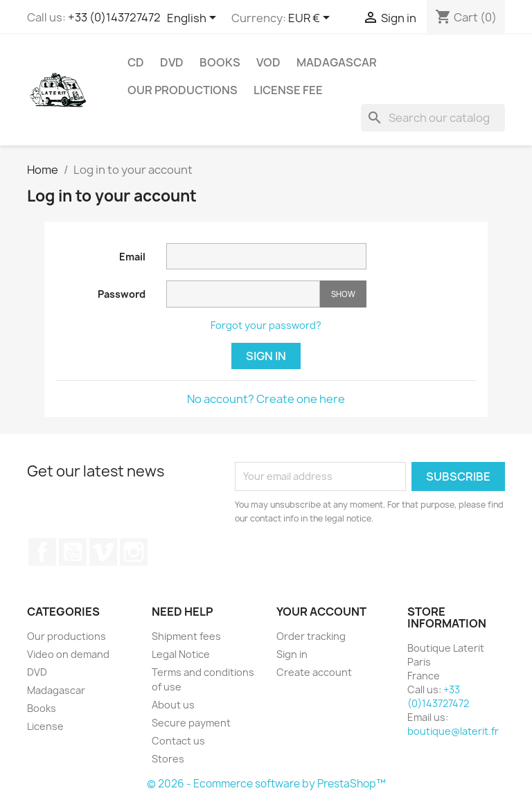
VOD (268, 62)
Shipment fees (186, 636)
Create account (314, 672)
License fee (288, 90)
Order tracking (311, 636)
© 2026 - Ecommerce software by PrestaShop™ (266, 784)
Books (220, 62)
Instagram (134, 552)
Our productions (183, 90)
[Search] (433, 118)
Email (132, 257)
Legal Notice (181, 654)
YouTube (73, 552)
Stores (168, 759)
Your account (321, 612)
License (45, 726)
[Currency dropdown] (311, 19)
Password (122, 294)
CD (136, 62)
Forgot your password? (266, 325)
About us (173, 705)
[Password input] (243, 294)
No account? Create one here (266, 399)
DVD (172, 62)
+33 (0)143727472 (114, 17)
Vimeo (103, 552)
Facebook (42, 552)
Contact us (178, 741)
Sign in (266, 356)
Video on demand (68, 654)
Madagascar (337, 62)
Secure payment (191, 723)
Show (343, 294)
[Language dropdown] (194, 19)
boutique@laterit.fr (453, 731)
